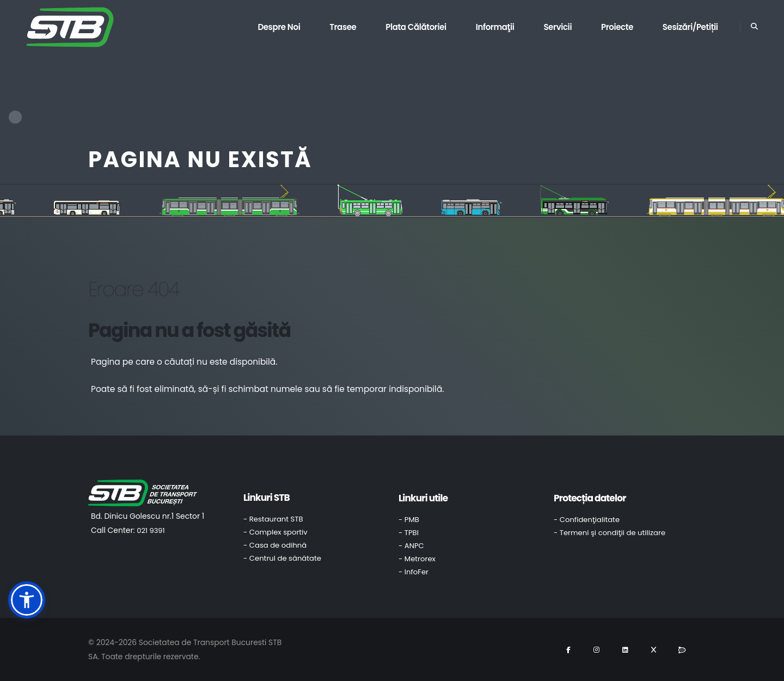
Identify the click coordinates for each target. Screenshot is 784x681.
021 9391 (151, 530)
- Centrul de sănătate (282, 558)
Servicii (558, 27)
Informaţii (495, 27)
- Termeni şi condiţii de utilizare (610, 533)
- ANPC (411, 546)
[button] (27, 600)
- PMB (409, 520)
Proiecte (617, 27)
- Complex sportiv (275, 532)
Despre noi (279, 27)
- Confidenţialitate (587, 520)
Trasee (343, 27)
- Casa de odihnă (275, 545)
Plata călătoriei (416, 27)
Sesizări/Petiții (690, 27)
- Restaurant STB (273, 519)
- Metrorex (417, 559)
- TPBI (409, 533)
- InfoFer (414, 572)
